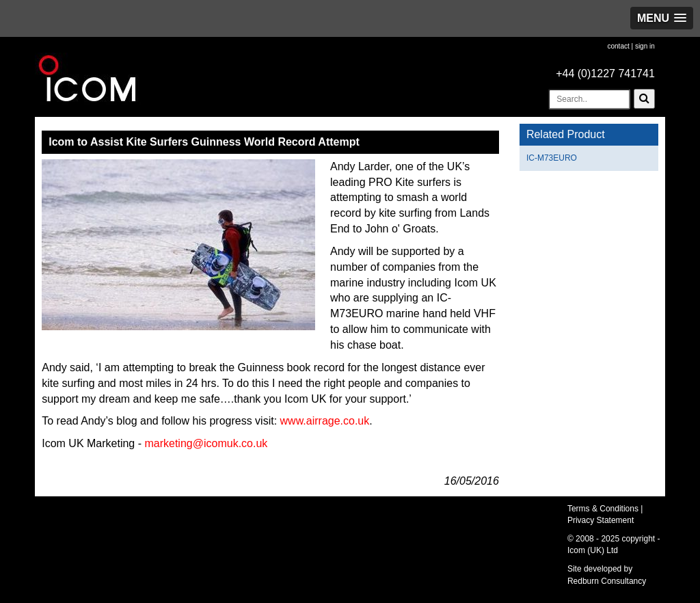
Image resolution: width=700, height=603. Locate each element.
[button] (662, 18)
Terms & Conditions (603, 509)
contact (618, 46)
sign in (645, 46)
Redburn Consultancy (607, 581)
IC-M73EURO (552, 158)
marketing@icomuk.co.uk (206, 443)
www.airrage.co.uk (325, 421)
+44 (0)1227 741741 (605, 73)
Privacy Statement (601, 520)
